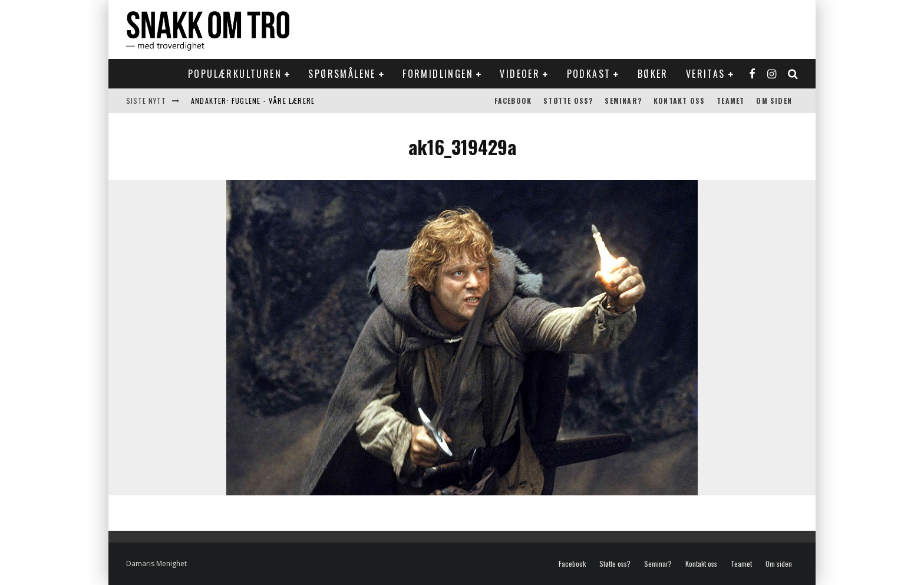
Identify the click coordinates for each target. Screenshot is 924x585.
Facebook (513, 101)
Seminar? (623, 101)
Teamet (730, 101)
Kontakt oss (679, 101)
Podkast (589, 74)
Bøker (653, 74)
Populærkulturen (235, 74)
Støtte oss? (568, 101)
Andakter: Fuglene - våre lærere (253, 101)
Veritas (706, 74)
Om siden (774, 101)
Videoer (520, 74)
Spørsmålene (342, 74)
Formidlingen (438, 74)
